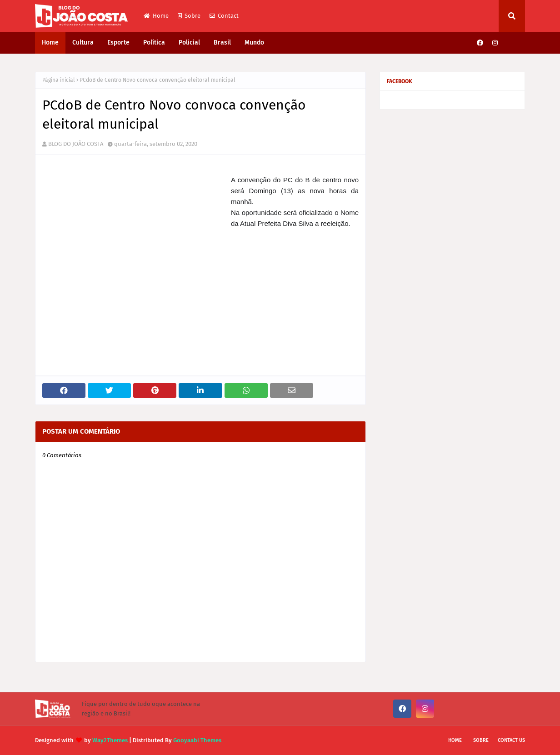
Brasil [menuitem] (222, 42)
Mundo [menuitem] (254, 42)
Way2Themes (110, 740)
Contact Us (511, 740)
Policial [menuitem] (189, 42)
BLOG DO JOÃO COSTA (76, 144)
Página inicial (59, 80)
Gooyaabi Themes (197, 740)
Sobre (189, 16)
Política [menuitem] (154, 42)
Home (156, 16)
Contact (224, 16)
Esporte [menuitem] (118, 42)
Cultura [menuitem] (83, 42)
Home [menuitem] (50, 42)
